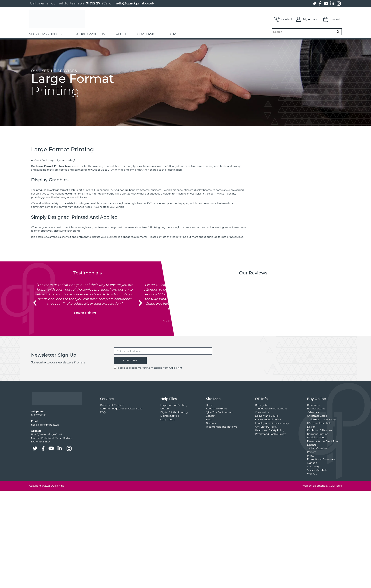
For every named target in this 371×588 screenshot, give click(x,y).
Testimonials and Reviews (221, 427)
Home (210, 405)
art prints (84, 190)
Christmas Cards (317, 416)
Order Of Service (317, 448)
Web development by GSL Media (322, 486)
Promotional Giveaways (321, 459)
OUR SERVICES (148, 34)
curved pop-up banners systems (130, 190)
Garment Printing (318, 434)
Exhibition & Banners (320, 430)
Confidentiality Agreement (271, 409)
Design (165, 409)
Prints (311, 456)
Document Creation (112, 405)
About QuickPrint (217, 409)
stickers (188, 190)
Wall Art (312, 474)
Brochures (313, 405)
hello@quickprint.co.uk (134, 3)
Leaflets (312, 445)
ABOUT (121, 34)
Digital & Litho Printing (174, 412)
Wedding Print (316, 437)
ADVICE (175, 34)
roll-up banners (100, 190)
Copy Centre (168, 419)
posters (73, 190)
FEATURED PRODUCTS (89, 34)
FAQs (103, 412)
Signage (312, 463)
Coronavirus (262, 412)
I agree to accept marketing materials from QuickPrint (149, 368)
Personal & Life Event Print (323, 441)
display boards (203, 190)
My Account (308, 19)
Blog (209, 419)
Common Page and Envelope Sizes (121, 409)
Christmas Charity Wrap (321, 419)
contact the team (167, 237)
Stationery (313, 466)
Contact (283, 19)
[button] (35, 303)
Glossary (211, 423)
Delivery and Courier (267, 416)
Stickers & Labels (317, 470)
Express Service (170, 416)
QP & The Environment (220, 412)
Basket (332, 19)
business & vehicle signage (167, 190)
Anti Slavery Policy (266, 427)
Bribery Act (262, 405)
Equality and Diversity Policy (272, 423)
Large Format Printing (174, 405)
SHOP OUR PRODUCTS (45, 34)
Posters (311, 452)
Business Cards (316, 409)
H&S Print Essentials (319, 423)
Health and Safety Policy (270, 430)
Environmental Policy (268, 419)
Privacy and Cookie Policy (270, 434)
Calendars (313, 412)
